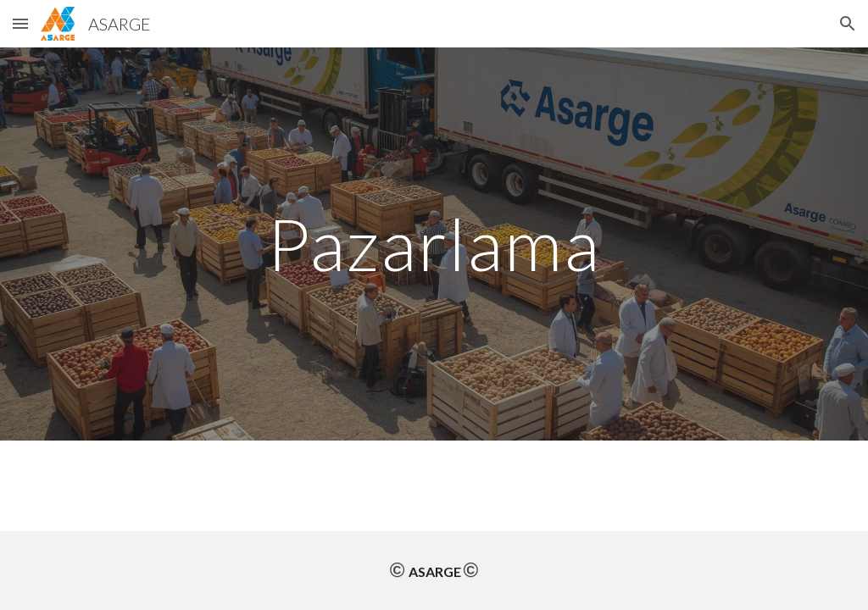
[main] (434, 244)
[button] (20, 23)
